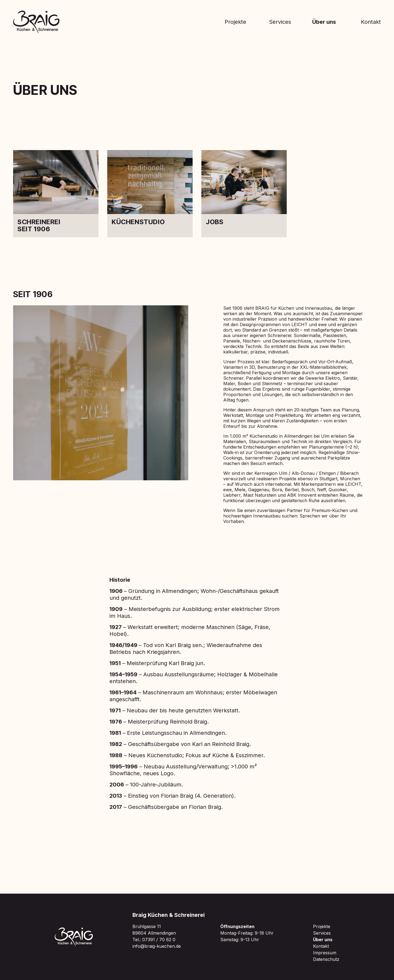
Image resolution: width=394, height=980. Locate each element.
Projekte (235, 22)
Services (280, 22)
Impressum (325, 953)
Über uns (324, 22)
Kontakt (371, 22)
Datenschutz (326, 959)
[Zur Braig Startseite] (36, 22)
